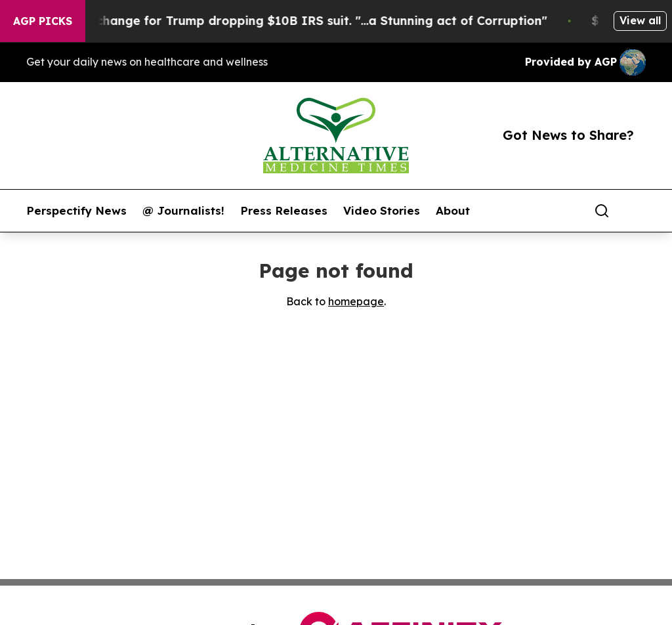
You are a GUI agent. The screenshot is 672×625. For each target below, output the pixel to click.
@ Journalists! (183, 211)
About (453, 211)
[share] (637, 211)
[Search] (602, 211)
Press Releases (284, 211)
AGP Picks (43, 21)
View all (640, 20)
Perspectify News (76, 211)
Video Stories (382, 211)
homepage (356, 301)
